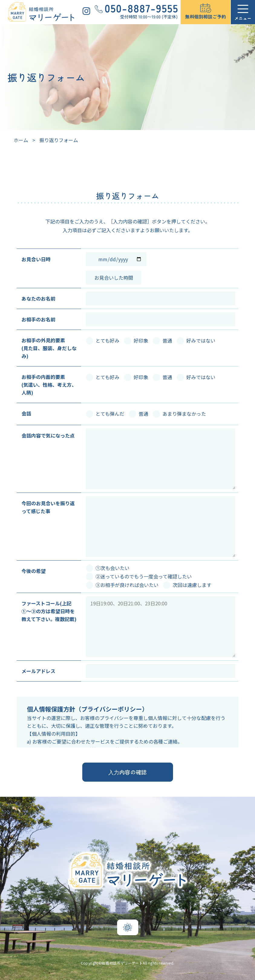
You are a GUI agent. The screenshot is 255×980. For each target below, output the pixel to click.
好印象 (136, 340)
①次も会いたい (108, 568)
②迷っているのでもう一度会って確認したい (139, 576)
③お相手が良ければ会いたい (122, 585)
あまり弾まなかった (179, 414)
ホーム (21, 140)
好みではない (196, 340)
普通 (162, 340)
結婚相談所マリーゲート (122, 963)
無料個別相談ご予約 (206, 16)
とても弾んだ (105, 414)
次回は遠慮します (187, 585)
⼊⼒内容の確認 (128, 772)
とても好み (103, 340)
